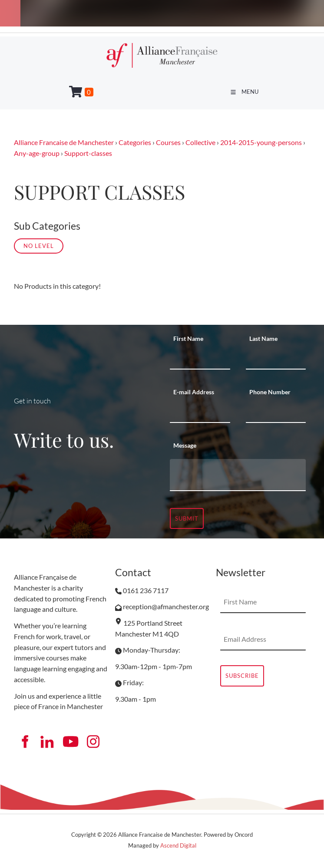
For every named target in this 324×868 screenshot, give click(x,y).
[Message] (238, 475)
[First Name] (200, 359)
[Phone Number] (276, 412)
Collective (200, 142)
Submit (187, 518)
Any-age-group (37, 153)
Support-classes (88, 153)
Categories (135, 142)
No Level (39, 246)
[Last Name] (276, 359)
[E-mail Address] (200, 412)
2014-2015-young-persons (261, 142)
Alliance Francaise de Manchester (64, 142)
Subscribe (242, 676)
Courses (168, 142)
